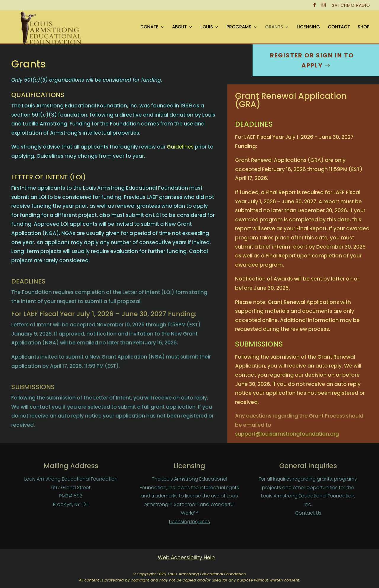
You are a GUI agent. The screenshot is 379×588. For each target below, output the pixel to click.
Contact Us (308, 513)
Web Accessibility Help (186, 558)
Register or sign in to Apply (312, 60)
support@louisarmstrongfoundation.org (286, 434)
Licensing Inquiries (189, 522)
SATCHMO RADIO (351, 6)
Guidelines (179, 147)
